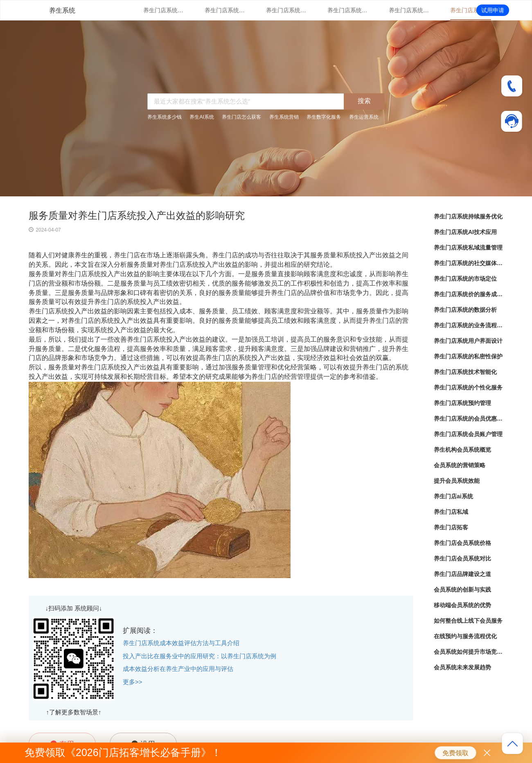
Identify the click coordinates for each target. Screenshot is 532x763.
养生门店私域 (451, 512)
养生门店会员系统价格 (462, 543)
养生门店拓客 (451, 527)
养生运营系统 (364, 117)
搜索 (364, 101)
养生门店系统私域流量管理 (286, 10)
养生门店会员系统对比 (462, 558)
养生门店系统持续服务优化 (164, 10)
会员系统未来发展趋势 (462, 667)
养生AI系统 (202, 117)
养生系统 (62, 10)
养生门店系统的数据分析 (465, 310)
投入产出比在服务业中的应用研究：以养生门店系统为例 (199, 656)
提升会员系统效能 (457, 481)
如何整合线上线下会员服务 (468, 621)
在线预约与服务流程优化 (465, 636)
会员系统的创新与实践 (462, 590)
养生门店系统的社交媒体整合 (348, 10)
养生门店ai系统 (453, 496)
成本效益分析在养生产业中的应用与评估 (178, 669)
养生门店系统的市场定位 (409, 10)
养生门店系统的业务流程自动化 (469, 325)
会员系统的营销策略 (460, 465)
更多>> (133, 682)
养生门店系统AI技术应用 (225, 10)
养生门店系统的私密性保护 (468, 356)
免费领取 (455, 753)
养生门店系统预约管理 (462, 403)
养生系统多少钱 (165, 117)
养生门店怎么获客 (241, 117)
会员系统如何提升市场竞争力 (469, 652)
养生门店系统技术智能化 (465, 372)
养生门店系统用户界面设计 (468, 341)
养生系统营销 (284, 117)
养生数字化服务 (324, 117)
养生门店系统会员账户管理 (468, 434)
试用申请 (493, 10)
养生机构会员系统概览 (462, 450)
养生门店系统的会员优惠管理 (469, 419)
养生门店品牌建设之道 (462, 574)
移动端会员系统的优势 (462, 605)
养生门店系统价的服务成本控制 (471, 10)
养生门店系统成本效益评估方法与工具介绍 (181, 643)
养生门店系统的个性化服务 (468, 387)
